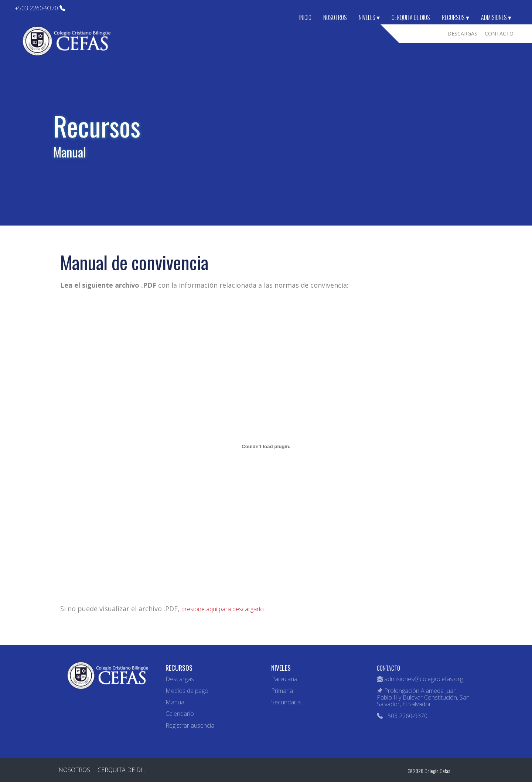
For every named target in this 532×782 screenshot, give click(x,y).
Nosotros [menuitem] (74, 770)
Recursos (456, 17)
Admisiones (496, 17)
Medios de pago (187, 691)
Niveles (369, 17)
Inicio (305, 17)
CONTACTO (388, 668)
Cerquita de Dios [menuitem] (124, 770)
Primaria (282, 691)
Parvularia (284, 679)
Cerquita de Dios (411, 17)
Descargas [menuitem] (462, 33)
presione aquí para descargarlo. (223, 609)
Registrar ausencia (190, 725)
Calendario (180, 714)
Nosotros (335, 17)
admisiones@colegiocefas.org (424, 679)
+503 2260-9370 (40, 8)
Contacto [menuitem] (499, 33)
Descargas (180, 679)
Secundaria (286, 702)
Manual (175, 702)
